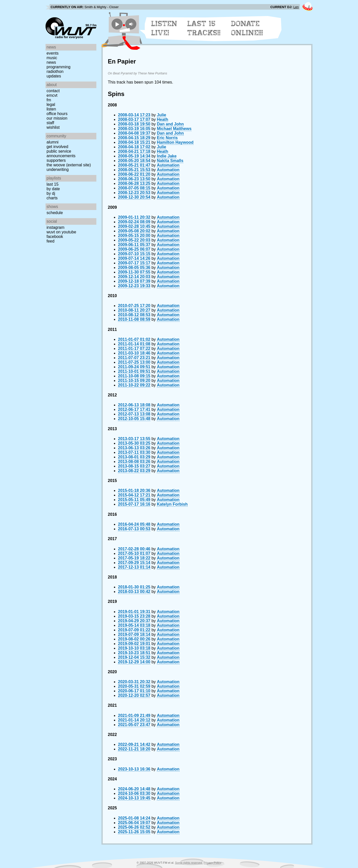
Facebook (55, 237)
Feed (50, 241)
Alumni (53, 142)
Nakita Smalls (170, 161)
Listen (51, 109)
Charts (52, 198)
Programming (58, 67)
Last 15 (53, 184)
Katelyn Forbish (172, 504)
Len (296, 7)
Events (53, 53)
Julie (161, 115)
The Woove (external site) (69, 165)
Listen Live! (164, 28)
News (51, 62)
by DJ (51, 193)
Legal (51, 105)
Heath (162, 119)
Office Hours (57, 114)
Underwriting (58, 170)
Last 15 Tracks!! (204, 28)
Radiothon (55, 71)
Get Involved (57, 147)
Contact (53, 91)
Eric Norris (167, 138)
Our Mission (57, 118)
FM (49, 100)
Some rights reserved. (189, 863)
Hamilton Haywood (175, 142)
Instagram (55, 227)
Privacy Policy (213, 863)
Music (52, 58)
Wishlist (53, 127)
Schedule (55, 213)
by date (53, 189)
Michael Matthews (174, 129)
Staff (50, 123)
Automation (168, 165)
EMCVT (52, 95)
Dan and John (170, 124)
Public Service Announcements (61, 154)
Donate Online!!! (247, 28)
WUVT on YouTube (61, 232)
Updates (54, 76)
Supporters (56, 160)
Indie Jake (167, 156)
